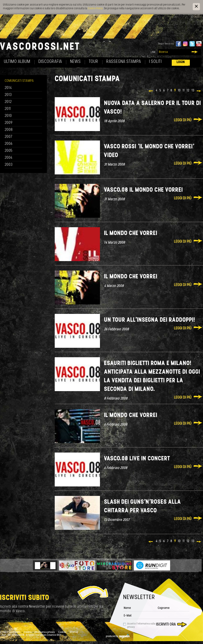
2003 (9, 165)
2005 (9, 151)
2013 (8, 95)
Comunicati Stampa (19, 81)
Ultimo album (17, 62)
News (75, 62)
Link (153, 52)
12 (188, 91)
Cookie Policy (95, 9)
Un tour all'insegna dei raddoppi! (150, 320)
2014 (8, 88)
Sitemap (74, 632)
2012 (8, 102)
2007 (9, 137)
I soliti (155, 62)
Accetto (141, 626)
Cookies (62, 632)
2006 (9, 144)
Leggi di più (183, 120)
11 (184, 91)
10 (179, 91)
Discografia (50, 62)
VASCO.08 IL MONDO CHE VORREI (143, 190)
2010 (8, 116)
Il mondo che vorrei (131, 233)
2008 (9, 130)
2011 (8, 109)
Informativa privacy (45, 632)
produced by (118, 636)
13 (193, 91)
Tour (94, 62)
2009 (9, 123)
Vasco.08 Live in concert (137, 459)
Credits (28, 632)
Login (181, 62)
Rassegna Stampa (124, 62)
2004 (9, 158)
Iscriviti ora (166, 625)
